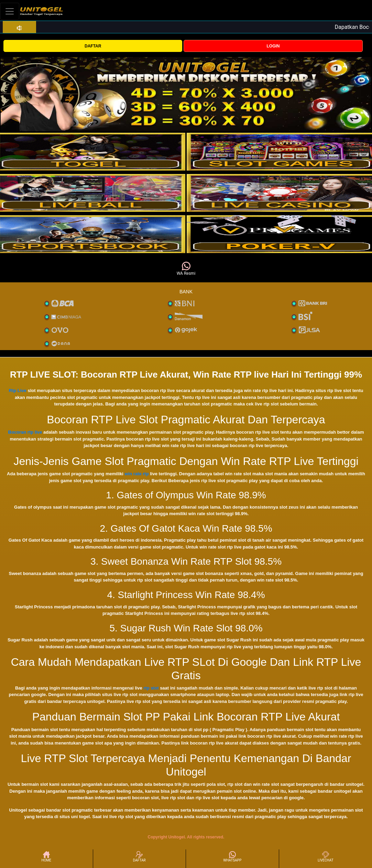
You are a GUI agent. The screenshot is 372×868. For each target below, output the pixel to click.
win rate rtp (137, 474)
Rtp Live (18, 390)
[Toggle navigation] (10, 11)
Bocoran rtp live (25, 432)
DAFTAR (93, 46)
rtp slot (151, 688)
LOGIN (273, 46)
